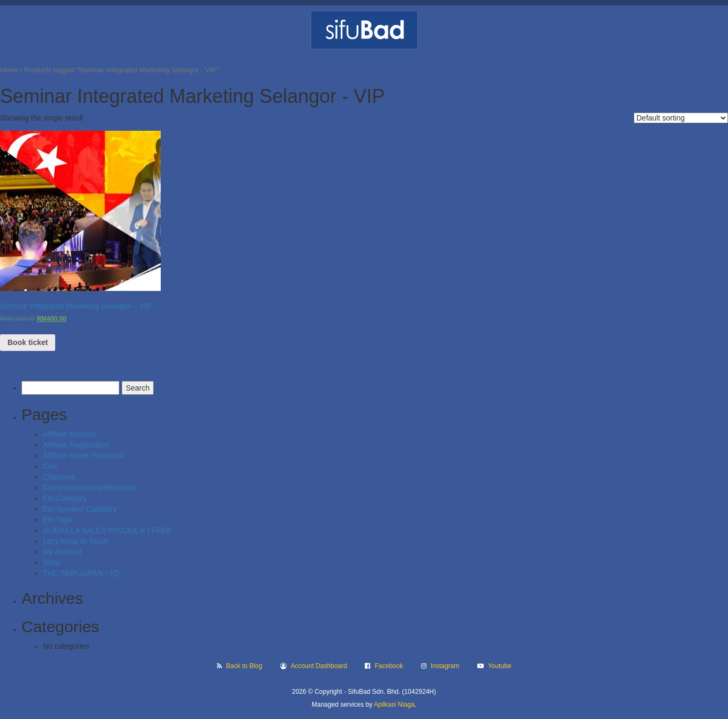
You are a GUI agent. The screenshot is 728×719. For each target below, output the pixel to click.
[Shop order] (681, 118)
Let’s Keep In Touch (76, 541)
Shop (52, 563)
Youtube (500, 666)
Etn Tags (57, 520)
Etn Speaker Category (80, 509)
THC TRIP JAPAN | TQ (81, 573)
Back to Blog (244, 666)
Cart (50, 466)
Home (9, 70)
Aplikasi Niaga (394, 705)
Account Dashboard (318, 666)
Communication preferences (90, 488)
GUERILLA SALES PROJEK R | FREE (107, 530)
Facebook (389, 666)
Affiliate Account (69, 434)
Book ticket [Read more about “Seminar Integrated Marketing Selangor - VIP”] (28, 342)
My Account (62, 552)
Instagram (445, 666)
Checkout (59, 477)
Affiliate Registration (76, 445)
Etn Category (65, 498)
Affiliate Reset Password (83, 455)
